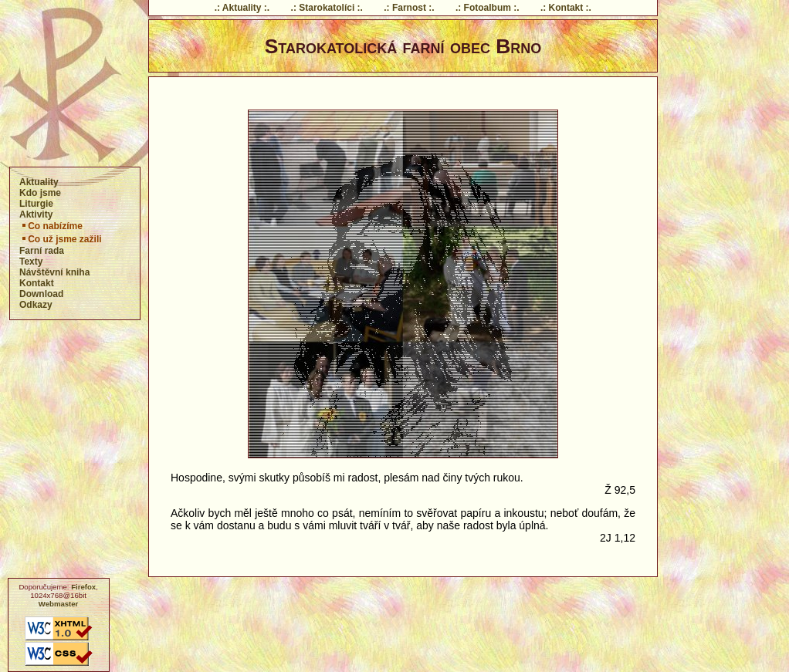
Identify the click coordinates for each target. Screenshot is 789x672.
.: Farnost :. (409, 8)
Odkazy (36, 305)
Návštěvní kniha (54, 272)
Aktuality (39, 182)
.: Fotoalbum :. (488, 8)
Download (41, 294)
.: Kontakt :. (566, 8)
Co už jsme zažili (61, 239)
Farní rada (42, 251)
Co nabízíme (51, 226)
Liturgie (36, 204)
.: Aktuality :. (242, 8)
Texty (31, 262)
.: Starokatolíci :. (327, 8)
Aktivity (36, 214)
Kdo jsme (40, 193)
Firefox (83, 587)
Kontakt (37, 283)
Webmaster (59, 604)
